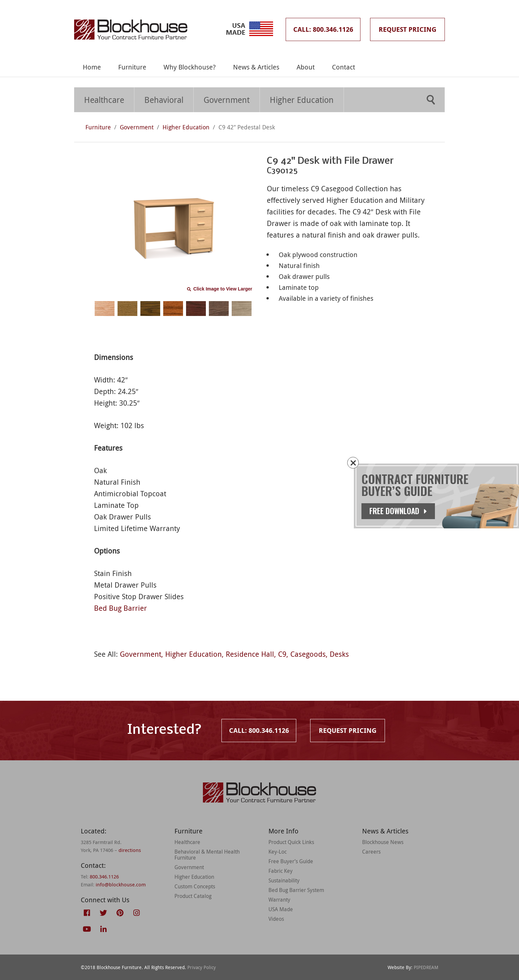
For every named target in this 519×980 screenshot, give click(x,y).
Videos (276, 919)
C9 (282, 654)
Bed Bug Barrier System (296, 890)
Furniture (132, 67)
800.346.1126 (104, 876)
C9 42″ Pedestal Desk (247, 127)
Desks (339, 654)
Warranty (279, 900)
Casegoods (308, 654)
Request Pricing (407, 29)
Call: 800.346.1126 (323, 29)
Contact (344, 67)
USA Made (281, 909)
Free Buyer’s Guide (291, 861)
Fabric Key (281, 871)
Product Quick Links (291, 842)
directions (130, 850)
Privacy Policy (202, 967)
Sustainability (284, 880)
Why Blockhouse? (190, 67)
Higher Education (302, 100)
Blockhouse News (383, 842)
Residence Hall (250, 654)
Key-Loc (278, 852)
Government (227, 100)
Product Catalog (193, 896)
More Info (283, 831)
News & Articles (256, 67)
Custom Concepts (195, 886)
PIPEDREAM (426, 967)
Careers (371, 852)
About (306, 67)
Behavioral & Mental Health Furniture (207, 855)
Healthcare (104, 100)
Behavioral (164, 100)
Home (92, 67)
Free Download (400, 511)
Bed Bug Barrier (120, 608)
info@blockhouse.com (121, 884)
